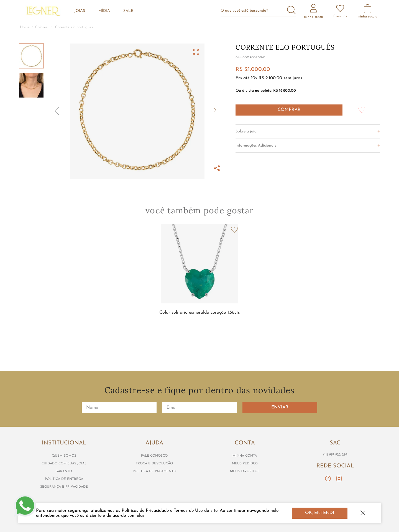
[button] (137, 111)
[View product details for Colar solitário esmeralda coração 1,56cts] (199, 279)
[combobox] (260, 11)
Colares (41, 27)
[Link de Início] (25, 28)
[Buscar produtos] (291, 11)
